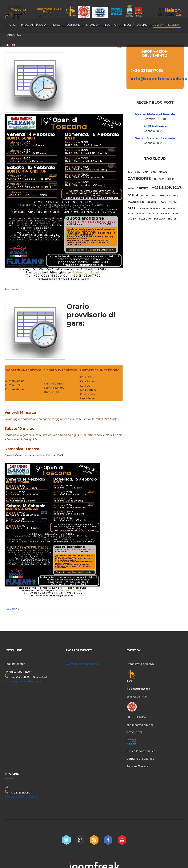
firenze (143, 188)
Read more (12, 289)
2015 (154, 172)
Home (11, 25)
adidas (163, 172)
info (154, 195)
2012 (130, 172)
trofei (172, 219)
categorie (139, 178)
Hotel (56, 25)
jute (162, 195)
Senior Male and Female (155, 138)
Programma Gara (34, 25)
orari (132, 208)
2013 (138, 172)
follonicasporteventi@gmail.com (24, 681)
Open (172, 202)
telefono (145, 219)
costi (172, 179)
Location (112, 25)
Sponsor (93, 25)
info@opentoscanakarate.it (21, 797)
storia (132, 219)
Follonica (166, 187)
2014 (146, 172)
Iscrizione (73, 25)
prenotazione (137, 214)
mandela (136, 202)
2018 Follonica (155, 126)
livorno (172, 195)
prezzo (153, 214)
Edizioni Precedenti (167, 25)
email (131, 188)
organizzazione (149, 209)
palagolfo (169, 209)
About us (14, 35)
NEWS (162, 202)
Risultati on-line (136, 25)
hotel (144, 195)
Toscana (159, 219)
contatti (159, 179)
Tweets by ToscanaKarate (82, 664)
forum (133, 195)
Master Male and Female (155, 114)
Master (152, 202)
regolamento (169, 214)
